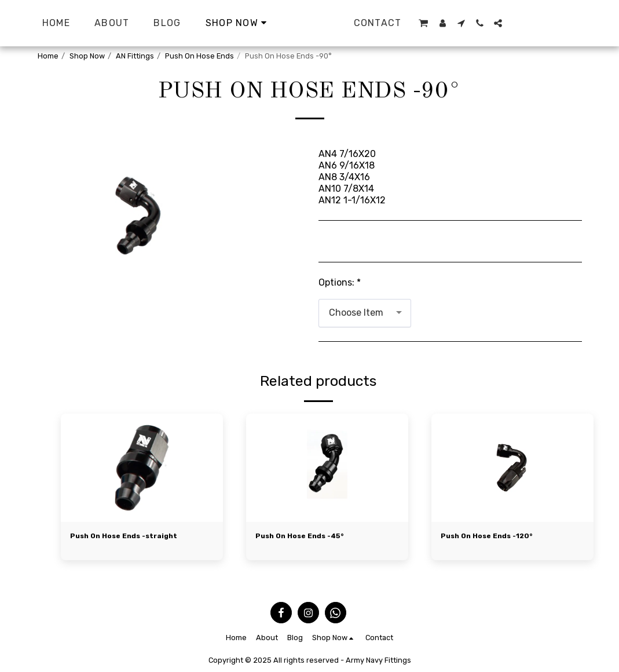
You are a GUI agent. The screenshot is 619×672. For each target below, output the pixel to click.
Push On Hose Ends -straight (128, 537)
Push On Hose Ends (199, 56)
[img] (142, 468)
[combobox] (365, 313)
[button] (533, 23)
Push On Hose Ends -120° (490, 537)
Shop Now (87, 56)
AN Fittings (135, 56)
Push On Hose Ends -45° (303, 537)
